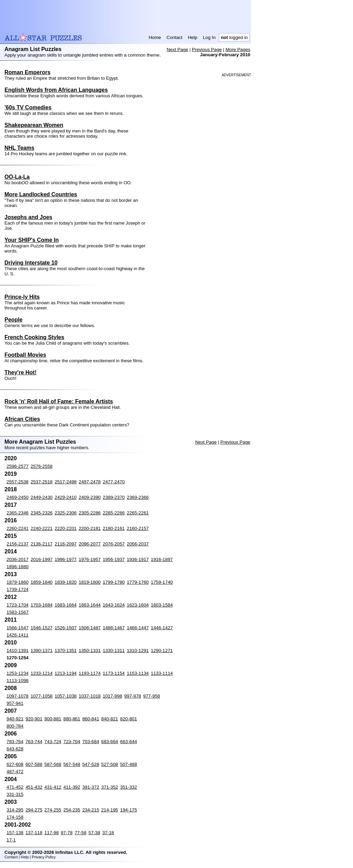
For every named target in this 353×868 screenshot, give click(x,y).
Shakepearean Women (34, 125)
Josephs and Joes (28, 217)
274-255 (53, 810)
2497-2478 (90, 482)
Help (193, 37)
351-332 (129, 787)
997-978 (133, 696)
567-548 (72, 764)
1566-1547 (18, 628)
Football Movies (25, 355)
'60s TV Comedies (28, 107)
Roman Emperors (27, 72)
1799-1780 (114, 582)
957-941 (15, 703)
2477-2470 (114, 482)
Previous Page (207, 50)
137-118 (34, 833)
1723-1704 (18, 605)
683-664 (110, 742)
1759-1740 (162, 582)
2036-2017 (18, 559)
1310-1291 (138, 650)
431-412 (53, 787)
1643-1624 (114, 605)
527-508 (110, 764)
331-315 (15, 794)
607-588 (34, 764)
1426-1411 (18, 635)
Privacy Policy (44, 857)
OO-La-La (17, 177)
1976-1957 (90, 559)
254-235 (72, 810)
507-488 (129, 764)
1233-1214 (42, 673)
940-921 (15, 719)
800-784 (15, 726)
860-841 (91, 719)
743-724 (53, 742)
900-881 (53, 719)
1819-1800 (90, 582)
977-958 (152, 696)
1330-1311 (114, 650)
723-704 (72, 742)
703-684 (91, 742)
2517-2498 (66, 482)
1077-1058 (42, 696)
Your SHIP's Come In (32, 240)
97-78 (67, 833)
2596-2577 (18, 466)
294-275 (34, 810)
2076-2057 (114, 544)
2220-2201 (66, 528)
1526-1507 (66, 628)
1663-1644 (90, 605)
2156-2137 (18, 544)
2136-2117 (42, 544)
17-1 (11, 840)
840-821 (110, 719)
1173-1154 (114, 673)
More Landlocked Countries (41, 194)
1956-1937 (114, 559)
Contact (174, 37)
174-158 (15, 817)
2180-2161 (114, 528)
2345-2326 (42, 513)
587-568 (53, 764)
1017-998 (112, 696)
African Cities (22, 419)
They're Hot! (21, 372)
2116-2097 (66, 544)
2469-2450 (18, 497)
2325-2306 (66, 513)
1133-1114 (162, 673)
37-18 (108, 833)
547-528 (91, 764)
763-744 (34, 742)
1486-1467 (114, 628)
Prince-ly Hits (22, 297)
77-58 (80, 833)
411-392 (72, 787)
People (13, 320)
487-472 (15, 772)
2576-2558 (42, 466)
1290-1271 (162, 650)
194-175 (129, 810)
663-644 (129, 742)
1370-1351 (66, 650)
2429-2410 (66, 497)
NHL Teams (19, 148)
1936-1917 (138, 559)
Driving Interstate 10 (31, 263)
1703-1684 (42, 605)
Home (155, 37)
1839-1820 (66, 582)
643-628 (15, 749)
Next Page (177, 50)
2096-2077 (90, 544)
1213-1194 (66, 673)
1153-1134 (138, 673)
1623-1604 (138, 605)
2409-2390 (90, 497)
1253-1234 (18, 673)
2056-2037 (138, 544)
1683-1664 (66, 605)
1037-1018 (90, 696)
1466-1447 (138, 628)
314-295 (15, 810)
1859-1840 (42, 582)
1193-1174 (90, 673)
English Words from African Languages (56, 90)
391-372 (91, 787)
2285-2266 (114, 513)
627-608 (15, 764)
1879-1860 (18, 582)
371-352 (110, 787)
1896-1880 (18, 567)
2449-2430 (42, 497)
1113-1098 (18, 680)
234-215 (91, 810)
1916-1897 (162, 559)
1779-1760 (138, 582)
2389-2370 (114, 497)
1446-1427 (162, 628)
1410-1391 (18, 650)
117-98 (52, 833)
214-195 (110, 810)
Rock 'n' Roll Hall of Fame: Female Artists (59, 401)
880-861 (72, 719)
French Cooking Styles (34, 337)
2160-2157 (138, 528)
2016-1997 (42, 559)
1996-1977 (66, 559)
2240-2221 (42, 528)
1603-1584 (162, 605)
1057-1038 (66, 696)
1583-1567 (18, 612)
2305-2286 (90, 513)
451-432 (34, 787)
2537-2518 (42, 482)
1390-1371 (42, 650)
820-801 (129, 719)
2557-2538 (18, 482)
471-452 (15, 787)
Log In (209, 37)
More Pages (238, 50)
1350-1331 (90, 650)
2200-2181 (90, 528)
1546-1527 (42, 628)
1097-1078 (18, 696)
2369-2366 (138, 497)
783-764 (15, 742)
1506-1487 (90, 628)
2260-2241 (18, 528)
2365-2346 (18, 513)
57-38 (94, 833)
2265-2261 (138, 513)
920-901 (34, 719)
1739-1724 (18, 589)
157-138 (15, 833)
